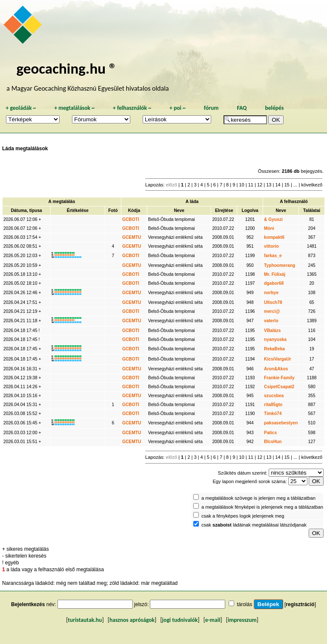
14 (278, 185)
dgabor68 (274, 283)
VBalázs (272, 331)
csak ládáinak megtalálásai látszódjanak (254, 525)
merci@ (272, 311)
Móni (269, 228)
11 (251, 185)
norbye (271, 293)
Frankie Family (279, 378)
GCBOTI (131, 219)
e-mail (213, 620)
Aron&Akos (276, 369)
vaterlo (271, 321)
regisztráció (300, 604)
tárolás (244, 604)
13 (269, 185)
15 (287, 185)
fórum (211, 108)
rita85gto (273, 405)
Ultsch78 (273, 302)
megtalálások (74, 108)
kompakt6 (274, 237)
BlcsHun (273, 442)
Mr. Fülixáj (275, 274)
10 (241, 185)
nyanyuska (275, 339)
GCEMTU (132, 237)
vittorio (271, 246)
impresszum (242, 620)
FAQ (242, 108)
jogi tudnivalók (180, 620)
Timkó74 (273, 414)
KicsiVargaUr (278, 359)
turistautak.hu (85, 620)
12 (260, 185)
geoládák (21, 108)
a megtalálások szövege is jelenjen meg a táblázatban (258, 498)
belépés (274, 108)
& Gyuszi (273, 219)
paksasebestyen (281, 423)
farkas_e (273, 256)
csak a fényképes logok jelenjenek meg (243, 516)
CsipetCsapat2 (279, 387)
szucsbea (274, 396)
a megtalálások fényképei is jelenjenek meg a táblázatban (262, 507)
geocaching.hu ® (66, 68)
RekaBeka (274, 349)
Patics (270, 433)
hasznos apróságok (132, 620)
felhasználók (132, 108)
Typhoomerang (280, 265)
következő (312, 185)
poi (178, 108)
